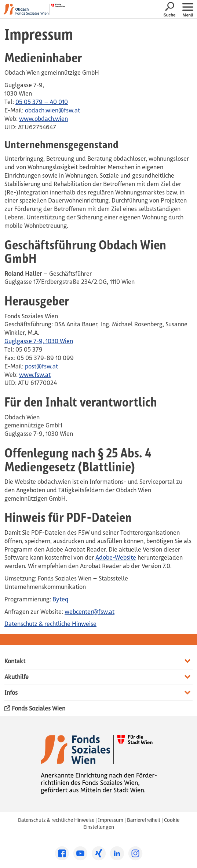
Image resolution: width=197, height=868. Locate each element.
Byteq (60, 599)
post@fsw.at (41, 366)
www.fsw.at (35, 375)
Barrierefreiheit (144, 820)
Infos (11, 693)
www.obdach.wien (43, 119)
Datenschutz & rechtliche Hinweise (50, 624)
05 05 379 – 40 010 (42, 102)
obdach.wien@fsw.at (52, 110)
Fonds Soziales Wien (35, 709)
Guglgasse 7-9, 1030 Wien (39, 341)
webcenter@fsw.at (90, 612)
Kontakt (15, 661)
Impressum (111, 820)
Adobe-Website (116, 557)
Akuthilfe (17, 677)
